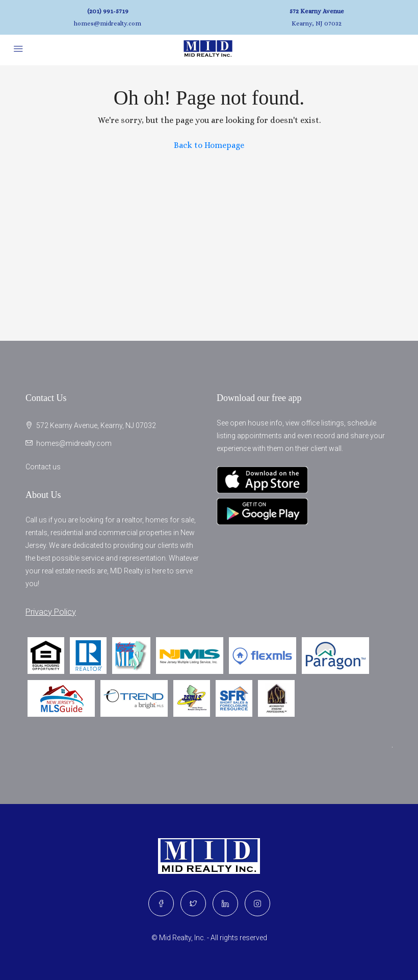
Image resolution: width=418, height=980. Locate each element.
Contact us (43, 467)
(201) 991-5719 (108, 11)
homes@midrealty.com (108, 23)
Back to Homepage (209, 145)
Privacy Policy (51, 612)
